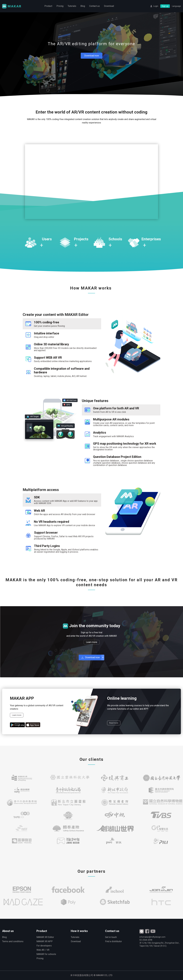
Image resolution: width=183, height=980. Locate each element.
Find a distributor (113, 941)
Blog (83, 6)
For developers (44, 946)
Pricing (60, 6)
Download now (92, 56)
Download (109, 6)
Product (48, 6)
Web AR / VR (43, 950)
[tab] (62, 324)
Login (156, 7)
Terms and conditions (13, 941)
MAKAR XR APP (45, 941)
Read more (114, 723)
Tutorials (72, 6)
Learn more (92, 642)
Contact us (94, 6)
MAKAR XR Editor (45, 937)
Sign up (165, 7)
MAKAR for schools (46, 954)
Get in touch (111, 937)
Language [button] (176, 7)
